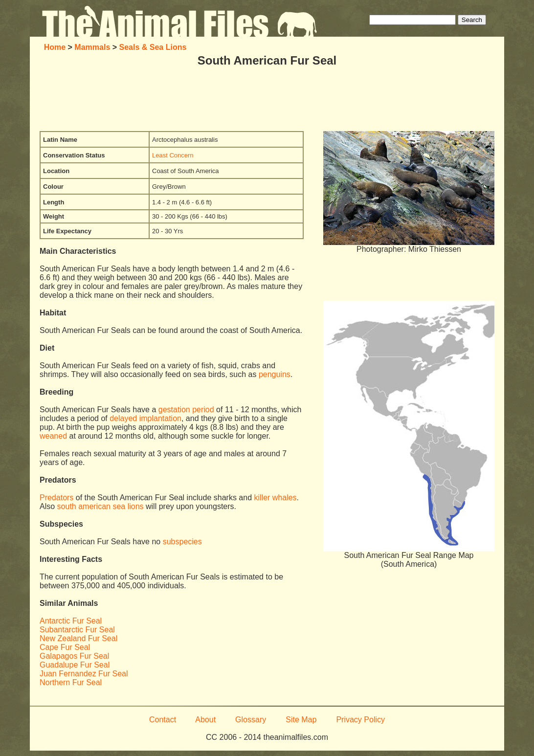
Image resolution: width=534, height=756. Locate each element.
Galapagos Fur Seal (74, 656)
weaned (53, 436)
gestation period (186, 410)
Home (55, 47)
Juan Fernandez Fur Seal (84, 674)
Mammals (92, 47)
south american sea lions (100, 506)
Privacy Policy (360, 720)
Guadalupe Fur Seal (75, 665)
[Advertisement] (267, 99)
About (205, 720)
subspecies (182, 542)
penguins (275, 374)
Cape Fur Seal (65, 647)
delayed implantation (145, 418)
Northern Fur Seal (71, 682)
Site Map (301, 720)
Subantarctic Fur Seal (77, 630)
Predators (56, 498)
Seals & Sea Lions (153, 47)
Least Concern (173, 155)
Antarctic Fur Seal (71, 621)
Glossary (251, 720)
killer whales (275, 498)
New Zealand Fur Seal (78, 638)
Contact (163, 720)
